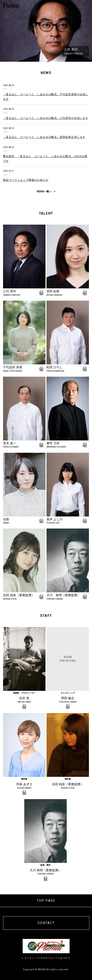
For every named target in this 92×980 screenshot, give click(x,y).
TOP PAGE (46, 901)
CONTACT (46, 923)
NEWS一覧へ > (46, 192)
